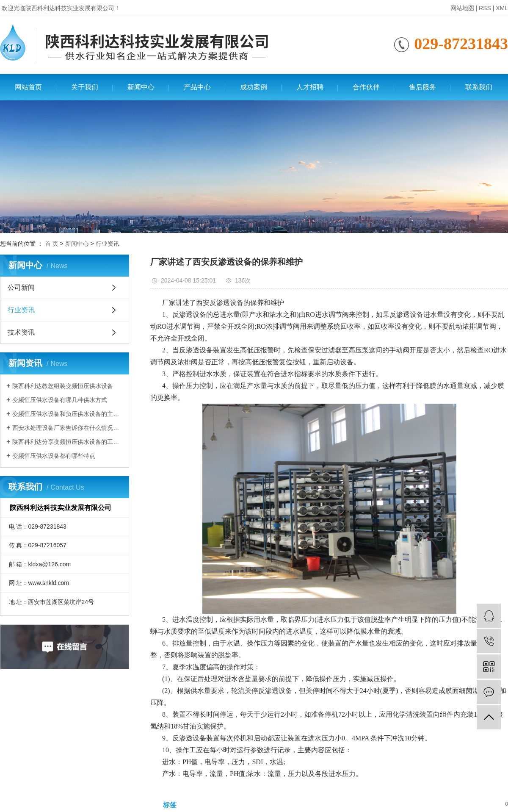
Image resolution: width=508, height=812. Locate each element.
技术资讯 (21, 332)
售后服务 (422, 87)
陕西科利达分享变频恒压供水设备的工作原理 (68, 442)
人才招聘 (310, 87)
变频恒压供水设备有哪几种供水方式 (60, 400)
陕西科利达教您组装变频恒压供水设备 (63, 386)
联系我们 (479, 87)
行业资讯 (108, 244)
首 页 (52, 244)
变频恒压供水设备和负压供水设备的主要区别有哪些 (68, 414)
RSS (485, 8)
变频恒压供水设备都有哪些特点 (54, 456)
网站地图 (462, 8)
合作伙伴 (366, 87)
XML (502, 8)
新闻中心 (141, 87)
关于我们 (85, 87)
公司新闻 (21, 287)
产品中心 (197, 87)
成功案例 (254, 87)
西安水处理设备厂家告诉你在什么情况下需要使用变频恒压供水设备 (68, 428)
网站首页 (28, 87)
